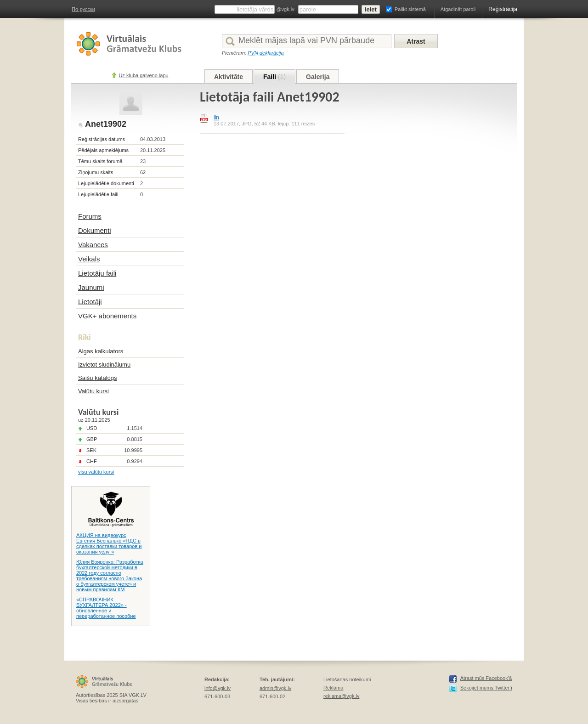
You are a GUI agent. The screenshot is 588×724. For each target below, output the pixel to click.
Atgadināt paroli (458, 9)
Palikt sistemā (410, 9)
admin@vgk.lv (275, 688)
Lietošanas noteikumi (347, 679)
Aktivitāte (229, 77)
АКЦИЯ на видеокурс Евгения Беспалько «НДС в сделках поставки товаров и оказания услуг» (109, 543)
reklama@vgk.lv (341, 696)
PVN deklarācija (266, 53)
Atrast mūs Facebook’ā (486, 678)
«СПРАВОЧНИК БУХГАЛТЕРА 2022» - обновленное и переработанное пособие (106, 608)
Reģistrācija (503, 9)
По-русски (83, 9)
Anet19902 (106, 124)
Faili (274, 77)
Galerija (318, 77)
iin (216, 118)
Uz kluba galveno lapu (143, 75)
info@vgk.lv (218, 688)
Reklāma (333, 688)
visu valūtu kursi (96, 472)
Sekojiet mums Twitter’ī (486, 688)
